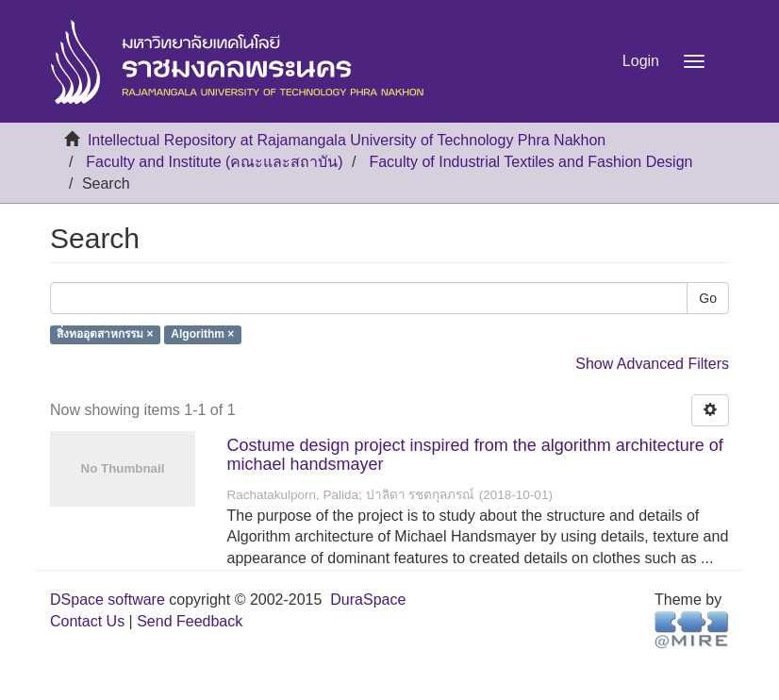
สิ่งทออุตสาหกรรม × (105, 335)
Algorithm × (202, 335)
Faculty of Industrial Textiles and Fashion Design (530, 162)
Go (708, 298)
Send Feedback (190, 621)
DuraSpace (368, 600)
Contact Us (87, 621)
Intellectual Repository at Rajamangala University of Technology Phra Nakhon (347, 140)
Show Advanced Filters (652, 364)
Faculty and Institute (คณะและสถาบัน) (214, 162)
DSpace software (108, 600)
